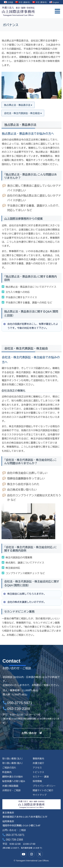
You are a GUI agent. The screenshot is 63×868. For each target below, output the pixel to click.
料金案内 (7, 773)
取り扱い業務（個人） (13, 764)
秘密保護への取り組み (14, 782)
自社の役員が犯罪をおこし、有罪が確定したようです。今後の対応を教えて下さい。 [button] (30, 326)
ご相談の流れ (9, 768)
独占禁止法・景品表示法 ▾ (18, 105)
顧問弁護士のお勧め (13, 777)
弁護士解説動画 (10, 786)
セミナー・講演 (41, 777)
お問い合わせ (32, 733)
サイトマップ (40, 796)
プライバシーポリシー (44, 786)
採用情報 (37, 782)
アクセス (37, 768)
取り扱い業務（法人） (13, 759)
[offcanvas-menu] (57, 11)
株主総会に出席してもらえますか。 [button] (24, 594)
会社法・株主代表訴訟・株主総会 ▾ (23, 113)
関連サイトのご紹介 (43, 791)
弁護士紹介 (38, 764)
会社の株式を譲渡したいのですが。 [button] (24, 602)
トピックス (38, 773)
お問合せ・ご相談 (12, 791)
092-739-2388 (13, 840)
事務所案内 (38, 759)
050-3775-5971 (13, 836)
